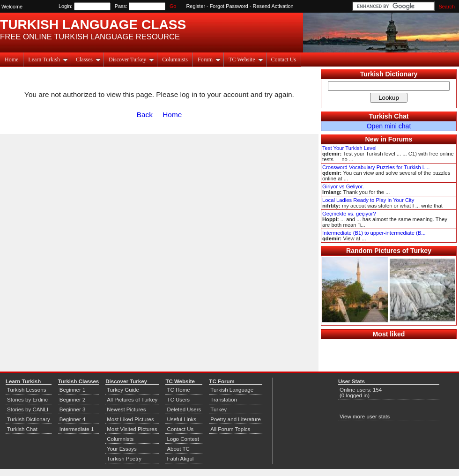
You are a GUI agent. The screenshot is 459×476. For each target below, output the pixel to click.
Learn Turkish (48, 59)
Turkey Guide (123, 390)
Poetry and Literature (236, 419)
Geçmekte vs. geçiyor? (349, 214)
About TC (178, 449)
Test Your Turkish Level (349, 148)
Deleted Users (184, 409)
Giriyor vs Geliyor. (343, 186)
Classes (88, 59)
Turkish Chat (389, 116)
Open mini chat (389, 126)
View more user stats (365, 416)
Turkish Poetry (124, 459)
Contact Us (284, 59)
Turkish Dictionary (389, 74)
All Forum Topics (230, 429)
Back (145, 115)
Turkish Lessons (26, 390)
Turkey (218, 409)
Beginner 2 (73, 400)
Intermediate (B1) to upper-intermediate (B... (374, 233)
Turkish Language (232, 390)
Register (196, 6)
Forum (209, 59)
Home (11, 59)
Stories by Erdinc (27, 400)
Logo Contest (183, 439)
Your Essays (122, 449)
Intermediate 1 (77, 429)
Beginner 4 (73, 419)
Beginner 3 (73, 409)
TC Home (178, 390)
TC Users (178, 400)
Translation (224, 400)
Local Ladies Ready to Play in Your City (368, 200)
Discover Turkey (131, 59)
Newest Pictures (126, 409)
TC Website (246, 59)
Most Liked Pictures (130, 419)
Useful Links (181, 419)
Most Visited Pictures (132, 429)
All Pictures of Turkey (132, 400)
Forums (400, 139)
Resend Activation (273, 6)
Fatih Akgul (180, 459)
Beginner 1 (73, 390)
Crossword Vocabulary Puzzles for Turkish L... (376, 167)
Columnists (175, 59)
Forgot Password (229, 6)
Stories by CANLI (28, 409)
